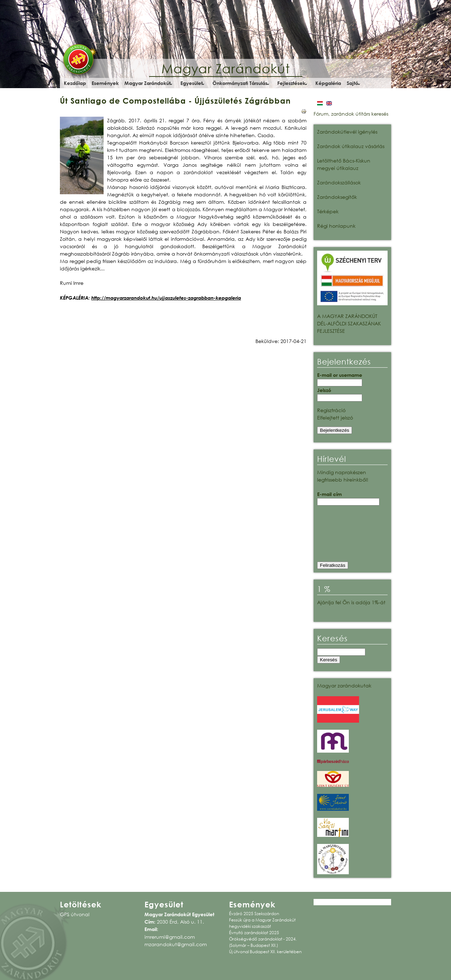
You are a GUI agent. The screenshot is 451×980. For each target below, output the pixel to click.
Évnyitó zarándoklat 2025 (254, 933)
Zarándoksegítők (337, 197)
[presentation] (346, 536)
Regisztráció (331, 410)
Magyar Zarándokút (226, 68)
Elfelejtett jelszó (335, 418)
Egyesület (191, 83)
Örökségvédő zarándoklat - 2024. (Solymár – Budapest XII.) (263, 942)
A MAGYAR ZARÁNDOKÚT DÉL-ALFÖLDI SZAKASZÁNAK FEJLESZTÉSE (349, 323)
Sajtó (353, 83)
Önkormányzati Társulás (240, 83)
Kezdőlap (75, 83)
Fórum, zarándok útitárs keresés (351, 114)
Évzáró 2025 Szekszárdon (254, 914)
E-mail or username (340, 375)
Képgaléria (328, 83)
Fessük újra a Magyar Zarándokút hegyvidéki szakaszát (262, 923)
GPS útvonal (75, 914)
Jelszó (324, 390)
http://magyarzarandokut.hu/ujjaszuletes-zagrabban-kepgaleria (166, 298)
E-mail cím (329, 494)
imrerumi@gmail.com (170, 937)
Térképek (328, 211)
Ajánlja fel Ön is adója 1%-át (351, 602)
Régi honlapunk (336, 226)
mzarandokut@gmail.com (176, 944)
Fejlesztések (291, 83)
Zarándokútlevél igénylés (347, 132)
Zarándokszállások (339, 182)
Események (105, 83)
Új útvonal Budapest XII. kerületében (265, 952)
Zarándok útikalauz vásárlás (351, 146)
